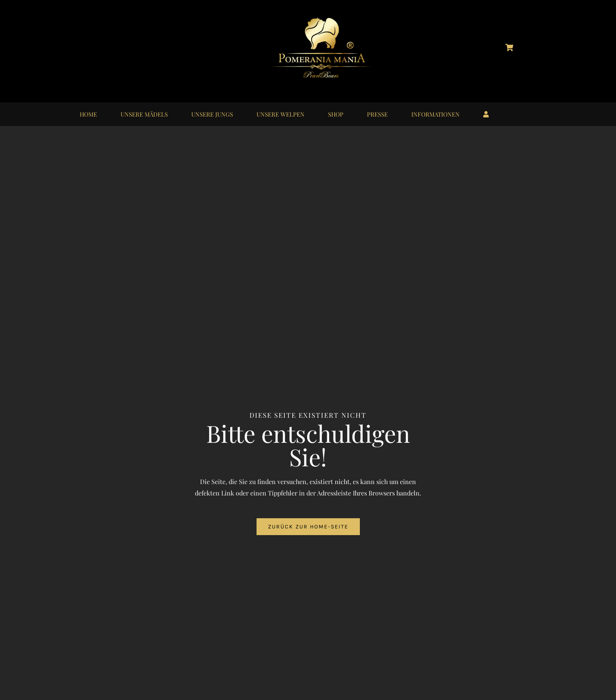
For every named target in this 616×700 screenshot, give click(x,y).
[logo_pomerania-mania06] (328, 19)
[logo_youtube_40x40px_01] (144, 43)
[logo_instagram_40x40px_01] (104, 43)
